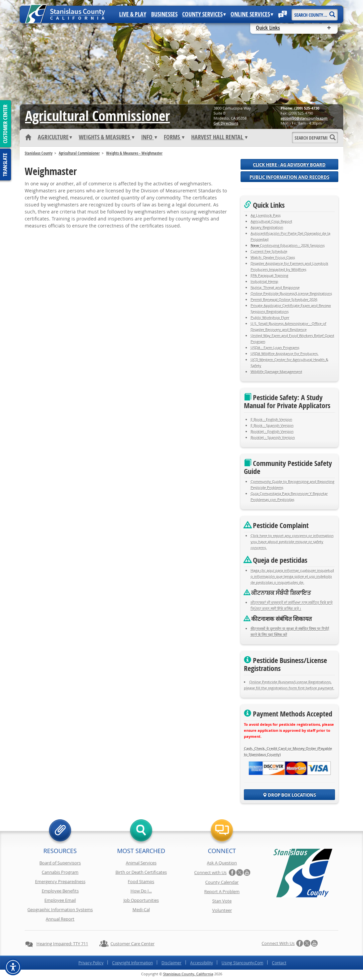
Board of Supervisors (60, 863)
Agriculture (55, 137)
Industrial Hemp (264, 281)
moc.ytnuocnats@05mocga (304, 118)
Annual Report (60, 919)
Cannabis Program (60, 872)
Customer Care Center (132, 944)
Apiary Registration (267, 227)
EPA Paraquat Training (269, 275)
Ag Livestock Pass (266, 215)
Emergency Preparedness (60, 881)
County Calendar (222, 882)
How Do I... (141, 891)
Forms (174, 137)
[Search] (332, 12)
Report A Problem (222, 891)
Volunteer (222, 910)
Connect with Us (210, 872)
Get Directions (226, 123)
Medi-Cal (141, 910)
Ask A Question (222, 863)
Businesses (164, 14)
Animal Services (141, 863)
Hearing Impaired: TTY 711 (62, 944)
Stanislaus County (39, 153)
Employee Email (60, 900)
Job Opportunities (141, 900)
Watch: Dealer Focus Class (273, 257)
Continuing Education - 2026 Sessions (288, 245)
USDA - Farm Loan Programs (275, 348)
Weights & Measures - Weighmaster (134, 153)
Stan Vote (222, 901)
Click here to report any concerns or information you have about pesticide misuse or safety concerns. (292, 542)
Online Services (252, 14)
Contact (279, 963)
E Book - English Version (271, 419)
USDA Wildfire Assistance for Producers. (285, 354)
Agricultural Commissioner (79, 153)
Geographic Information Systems (60, 910)
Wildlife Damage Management (276, 372)
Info (149, 137)
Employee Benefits (60, 891)
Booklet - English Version (272, 431)
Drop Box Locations (289, 795)
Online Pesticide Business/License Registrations (291, 293)
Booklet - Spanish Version (273, 437)
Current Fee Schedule (269, 251)
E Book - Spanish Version (272, 425)
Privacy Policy (91, 963)
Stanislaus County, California (188, 974)
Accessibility (202, 963)
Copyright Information (132, 963)
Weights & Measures (107, 137)
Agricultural (97, 116)
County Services (204, 14)
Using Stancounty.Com (242, 963)
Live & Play (133, 14)
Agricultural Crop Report (271, 221)
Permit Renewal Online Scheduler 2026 (284, 299)
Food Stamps (141, 881)
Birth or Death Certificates (141, 872)
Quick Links (268, 28)
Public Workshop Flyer (270, 317)
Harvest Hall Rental (219, 137)
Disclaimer (171, 963)
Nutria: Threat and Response (275, 287)
